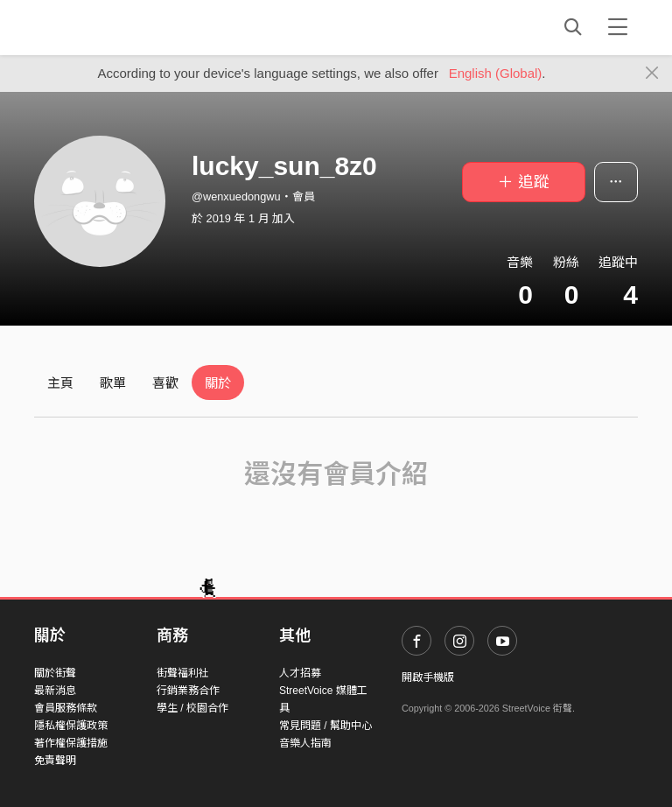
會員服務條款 (66, 708)
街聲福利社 (183, 673)
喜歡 (165, 383)
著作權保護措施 (71, 743)
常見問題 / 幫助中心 (325, 726)
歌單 (113, 383)
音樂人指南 (305, 743)
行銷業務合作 (188, 691)
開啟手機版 (428, 677)
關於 (218, 383)
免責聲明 (55, 761)
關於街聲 (55, 673)
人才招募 (300, 673)
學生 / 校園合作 (192, 708)
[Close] (652, 74)
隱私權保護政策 (71, 726)
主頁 (60, 383)
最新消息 (55, 691)
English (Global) (496, 73)
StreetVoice (106, 27)
